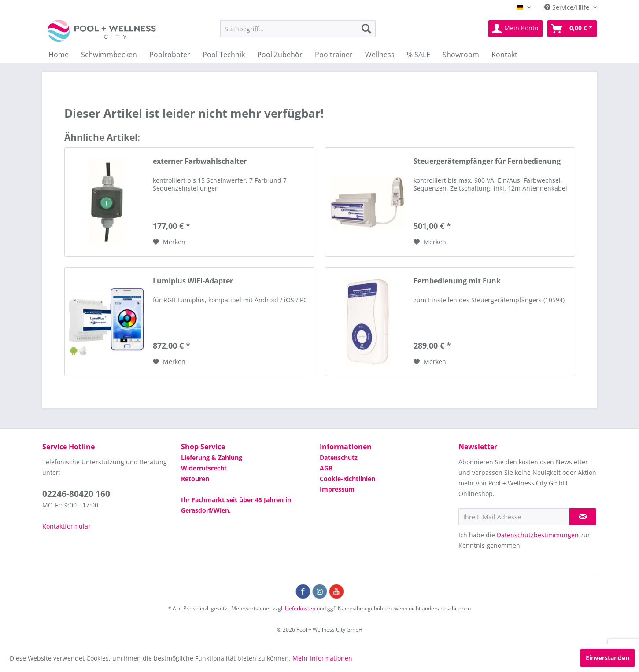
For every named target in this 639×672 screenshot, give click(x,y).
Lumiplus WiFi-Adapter (193, 281)
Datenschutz (339, 457)
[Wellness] (380, 55)
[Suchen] (366, 29)
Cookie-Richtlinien (347, 479)
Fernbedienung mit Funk (457, 281)
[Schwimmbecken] (109, 55)
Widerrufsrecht (204, 468)
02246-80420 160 (76, 494)
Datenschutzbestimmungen (538, 535)
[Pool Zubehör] (280, 55)
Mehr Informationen (322, 658)
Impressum (337, 489)
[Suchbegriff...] (298, 29)
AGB (326, 468)
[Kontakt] (504, 55)
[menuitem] (298, 29)
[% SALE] (419, 55)
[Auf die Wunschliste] (169, 242)
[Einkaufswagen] (572, 29)
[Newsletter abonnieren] (583, 517)
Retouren (195, 479)
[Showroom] (461, 55)
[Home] (59, 55)
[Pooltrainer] (334, 55)
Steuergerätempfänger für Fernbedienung (487, 161)
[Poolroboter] (170, 55)
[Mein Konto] (515, 29)
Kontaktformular (66, 526)
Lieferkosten (300, 608)
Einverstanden (608, 658)
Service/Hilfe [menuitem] (568, 7)
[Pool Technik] (224, 55)
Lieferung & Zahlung (212, 457)
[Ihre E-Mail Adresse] (514, 517)
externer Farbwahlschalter (200, 161)
